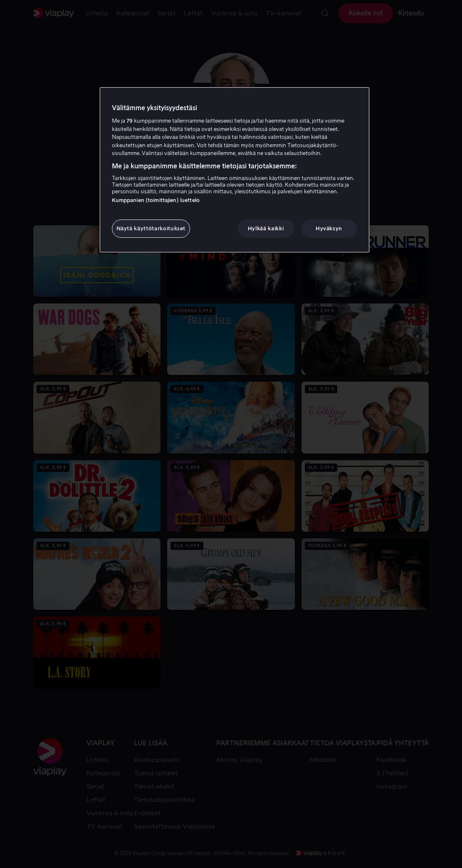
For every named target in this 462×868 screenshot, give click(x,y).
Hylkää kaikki (266, 228)
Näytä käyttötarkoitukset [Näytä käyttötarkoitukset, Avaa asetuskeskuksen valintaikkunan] (151, 228)
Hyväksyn (329, 228)
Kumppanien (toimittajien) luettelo (156, 200)
